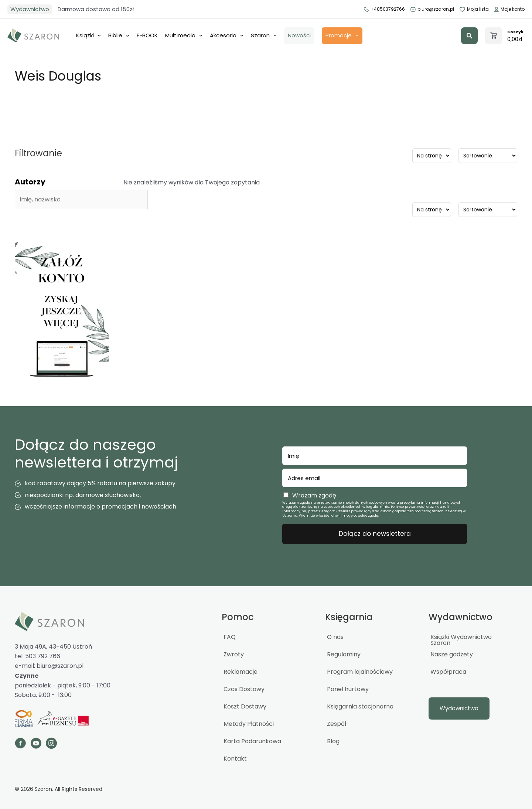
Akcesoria (227, 36)
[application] (97, 35)
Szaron (264, 36)
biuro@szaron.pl (432, 9)
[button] (469, 36)
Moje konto (509, 9)
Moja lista (474, 9)
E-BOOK (147, 35)
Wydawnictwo (30, 9)
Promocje (342, 36)
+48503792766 (384, 9)
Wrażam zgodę (314, 495)
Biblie (119, 36)
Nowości (299, 35)
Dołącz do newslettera (375, 534)
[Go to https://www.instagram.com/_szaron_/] (51, 744)
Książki (88, 36)
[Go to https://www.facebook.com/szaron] (20, 744)
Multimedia (184, 36)
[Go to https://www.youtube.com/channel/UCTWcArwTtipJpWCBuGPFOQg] (36, 744)
